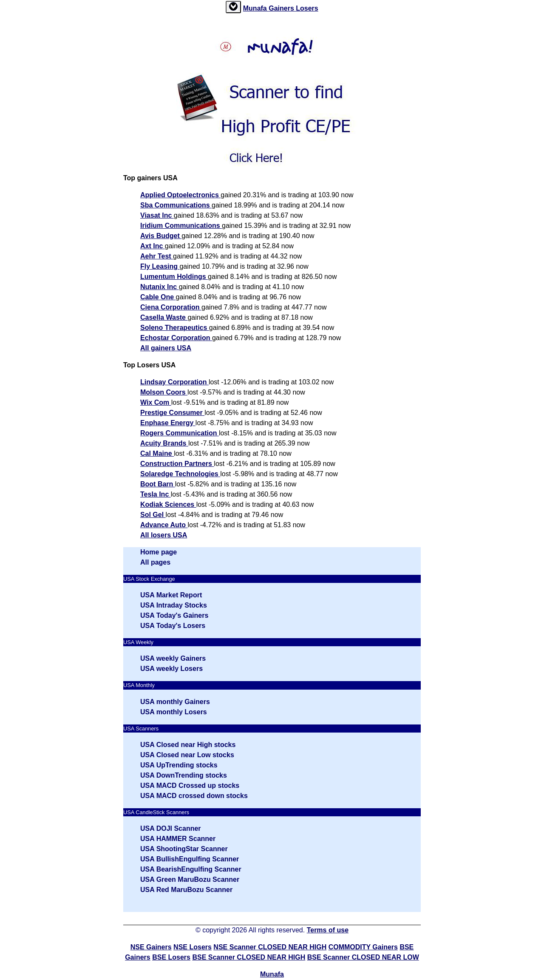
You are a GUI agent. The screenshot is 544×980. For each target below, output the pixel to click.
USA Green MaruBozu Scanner (190, 879)
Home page (159, 552)
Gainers (282, 8)
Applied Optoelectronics (180, 195)
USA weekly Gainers (173, 658)
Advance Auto (164, 525)
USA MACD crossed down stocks (194, 796)
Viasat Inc (157, 215)
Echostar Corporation (176, 338)
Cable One (158, 297)
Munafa (256, 8)
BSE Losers (171, 957)
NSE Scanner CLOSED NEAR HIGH (270, 947)
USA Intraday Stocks (174, 605)
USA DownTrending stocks (184, 775)
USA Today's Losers (173, 626)
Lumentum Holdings (174, 277)
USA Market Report (171, 595)
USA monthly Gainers (175, 702)
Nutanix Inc (160, 287)
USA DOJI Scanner (171, 828)
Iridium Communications (181, 226)
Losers (307, 8)
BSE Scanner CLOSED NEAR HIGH (249, 957)
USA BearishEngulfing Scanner (191, 869)
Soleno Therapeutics (175, 328)
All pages (155, 562)
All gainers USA (166, 348)
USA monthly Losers (174, 712)
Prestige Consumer (172, 413)
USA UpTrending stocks (179, 765)
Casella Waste (164, 317)
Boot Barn (158, 484)
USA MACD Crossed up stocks (190, 785)
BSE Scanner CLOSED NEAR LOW (363, 957)
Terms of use (328, 930)
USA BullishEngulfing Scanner (190, 859)
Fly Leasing (160, 266)
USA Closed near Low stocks (187, 755)
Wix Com (156, 402)
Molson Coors (164, 392)
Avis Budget (161, 236)
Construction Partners (177, 464)
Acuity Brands (164, 443)
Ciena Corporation (171, 307)
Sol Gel (153, 515)
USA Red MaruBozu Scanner (186, 890)
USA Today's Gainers (174, 615)
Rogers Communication (180, 433)
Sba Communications (176, 205)
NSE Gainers (151, 947)
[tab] (233, 7)
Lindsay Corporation (174, 382)
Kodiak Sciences (168, 504)
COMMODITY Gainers (363, 947)
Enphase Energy (168, 423)
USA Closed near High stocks (188, 745)
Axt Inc (153, 246)
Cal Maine (157, 453)
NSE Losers (193, 947)
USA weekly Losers (171, 669)
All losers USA (164, 535)
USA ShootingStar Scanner (184, 849)
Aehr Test (157, 256)
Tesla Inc (156, 494)
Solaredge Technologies (180, 474)
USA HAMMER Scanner (178, 839)
